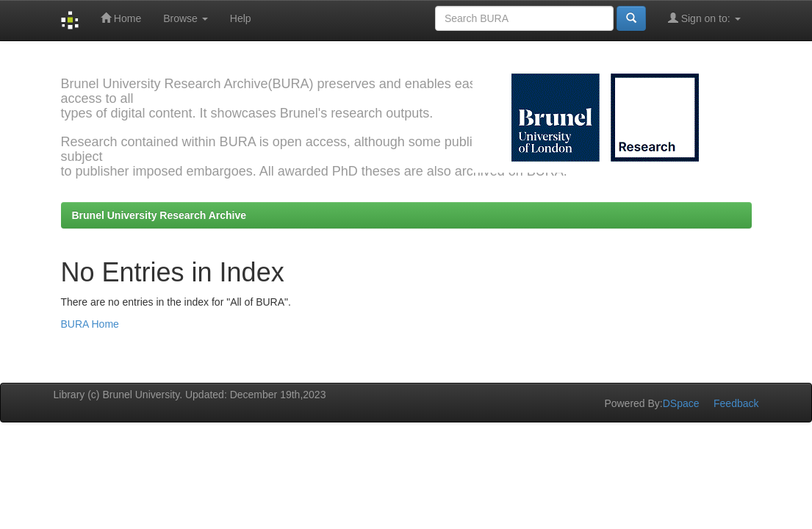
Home (121, 18)
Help (241, 18)
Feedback (736, 403)
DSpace (681, 403)
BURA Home (90, 324)
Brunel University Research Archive (159, 215)
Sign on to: (704, 18)
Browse (186, 18)
